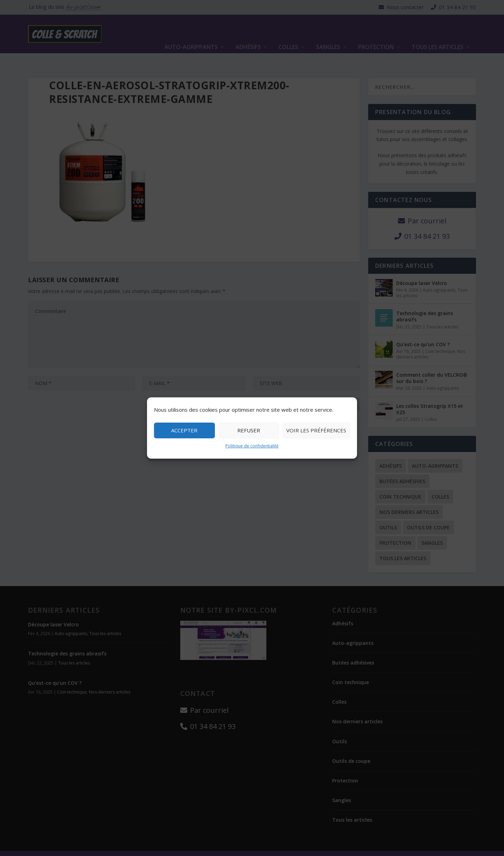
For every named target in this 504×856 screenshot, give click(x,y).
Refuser (249, 430)
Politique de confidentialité (252, 446)
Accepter (184, 430)
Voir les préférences (316, 430)
